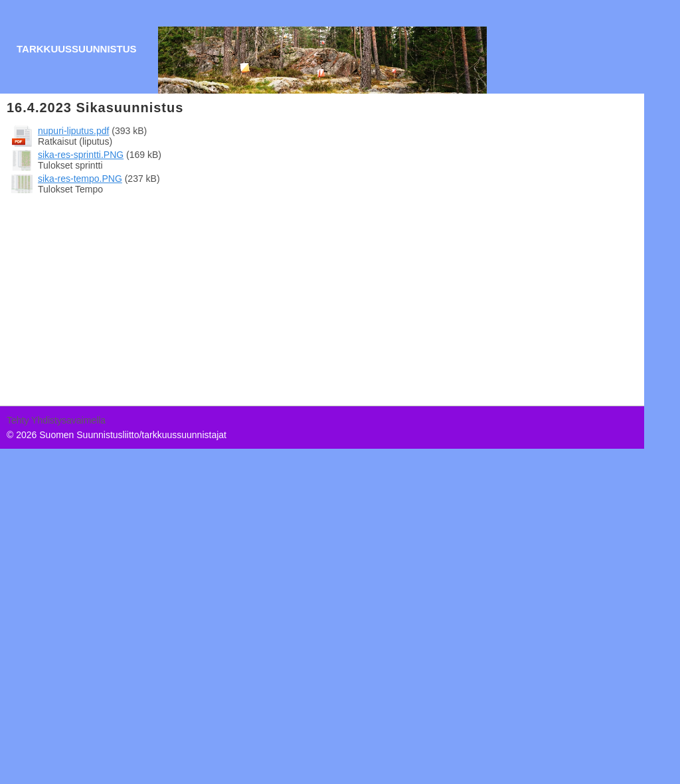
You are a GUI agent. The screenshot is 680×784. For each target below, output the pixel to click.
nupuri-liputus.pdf (73, 131)
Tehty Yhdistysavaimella (56, 420)
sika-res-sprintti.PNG (81, 155)
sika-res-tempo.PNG (80, 179)
